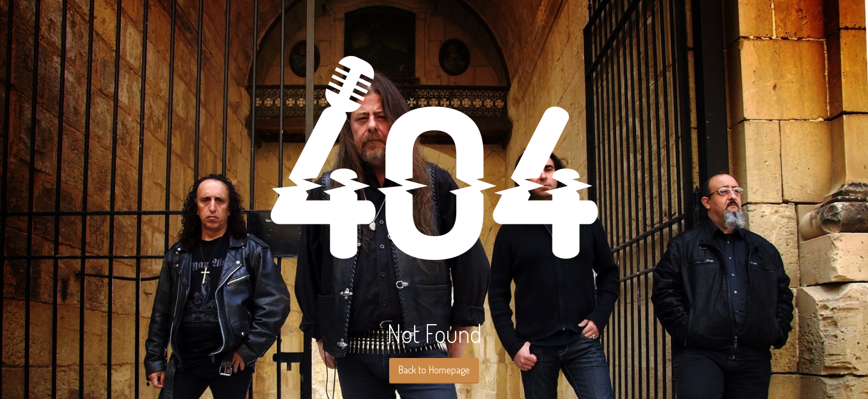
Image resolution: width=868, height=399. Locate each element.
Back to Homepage (434, 370)
